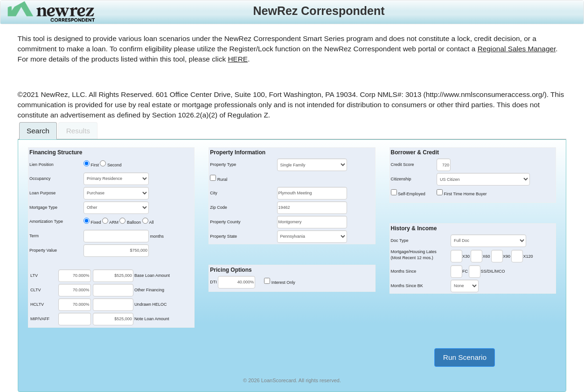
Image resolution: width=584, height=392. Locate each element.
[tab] (38, 131)
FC (465, 271)
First (94, 165)
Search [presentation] (38, 131)
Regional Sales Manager (517, 49)
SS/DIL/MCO (493, 271)
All (151, 222)
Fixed (95, 222)
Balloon (133, 222)
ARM (113, 222)
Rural (222, 179)
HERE (238, 59)
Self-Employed (411, 194)
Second (114, 165)
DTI (214, 282)
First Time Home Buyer (465, 194)
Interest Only (283, 282)
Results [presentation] (78, 131)
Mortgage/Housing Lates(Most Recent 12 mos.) (414, 255)
